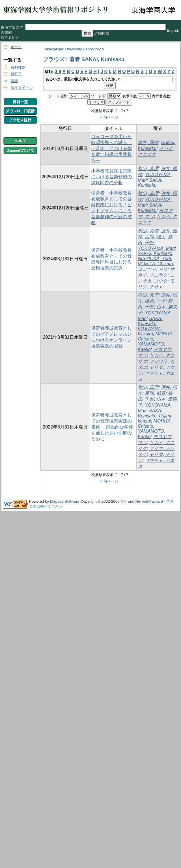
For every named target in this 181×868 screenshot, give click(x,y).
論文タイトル (22, 88)
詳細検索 (102, 33)
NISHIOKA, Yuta (154, 259)
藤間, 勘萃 (155, 393)
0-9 (58, 71)
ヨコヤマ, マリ (153, 269)
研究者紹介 (10, 37)
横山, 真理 (148, 169)
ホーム (16, 47)
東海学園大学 (12, 27)
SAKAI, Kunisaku (151, 183)
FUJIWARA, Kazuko (150, 331)
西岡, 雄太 (155, 237)
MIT (124, 501)
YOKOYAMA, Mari (156, 248)
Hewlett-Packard (149, 501)
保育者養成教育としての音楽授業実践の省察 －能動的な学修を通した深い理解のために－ (112, 427)
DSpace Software (65, 501)
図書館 (6, 32)
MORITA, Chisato (155, 264)
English (173, 30)
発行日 (16, 74)
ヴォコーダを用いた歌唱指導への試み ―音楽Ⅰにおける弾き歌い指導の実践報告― (111, 148)
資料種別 (18, 67)
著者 (14, 81)
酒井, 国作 (148, 142)
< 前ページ (109, 117)
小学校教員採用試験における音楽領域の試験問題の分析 (111, 177)
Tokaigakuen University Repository (72, 49)
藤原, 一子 (155, 301)
